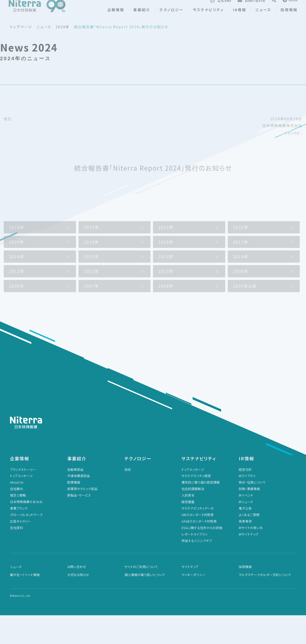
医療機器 (74, 511)
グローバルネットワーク (26, 543)
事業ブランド (19, 537)
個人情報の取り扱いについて (145, 603)
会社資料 (16, 556)
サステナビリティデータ (197, 537)
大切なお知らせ (78, 603)
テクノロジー (171, 17)
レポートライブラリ (194, 563)
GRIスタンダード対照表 (198, 543)
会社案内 (16, 517)
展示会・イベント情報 (25, 603)
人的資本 (188, 524)
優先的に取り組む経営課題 (201, 511)
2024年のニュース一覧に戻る (36, 231)
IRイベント (246, 524)
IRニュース (246, 530)
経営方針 (245, 498)
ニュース (263, 17)
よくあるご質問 (249, 543)
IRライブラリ (247, 504)
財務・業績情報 (249, 517)
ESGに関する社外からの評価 (202, 556)
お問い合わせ (77, 595)
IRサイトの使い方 (251, 556)
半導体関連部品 (79, 504)
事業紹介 (142, 17)
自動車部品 (75, 498)
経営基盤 (188, 530)
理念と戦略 (18, 524)
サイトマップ (190, 595)
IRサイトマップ (249, 563)
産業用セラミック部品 (82, 517)
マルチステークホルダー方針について (265, 603)
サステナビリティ (208, 17)
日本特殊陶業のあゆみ (26, 530)
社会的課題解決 (193, 517)
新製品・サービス (79, 524)
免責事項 (245, 550)
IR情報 (240, 17)
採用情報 (289, 17)
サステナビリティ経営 (196, 504)
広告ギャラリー (20, 550)
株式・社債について (252, 511)
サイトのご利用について (141, 595)
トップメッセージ (21, 504)
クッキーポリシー (193, 603)
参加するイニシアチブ (197, 569)
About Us (17, 511)
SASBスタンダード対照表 (199, 550)
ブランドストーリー (23, 498)
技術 (128, 498)
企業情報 (116, 17)
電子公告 (245, 537)
